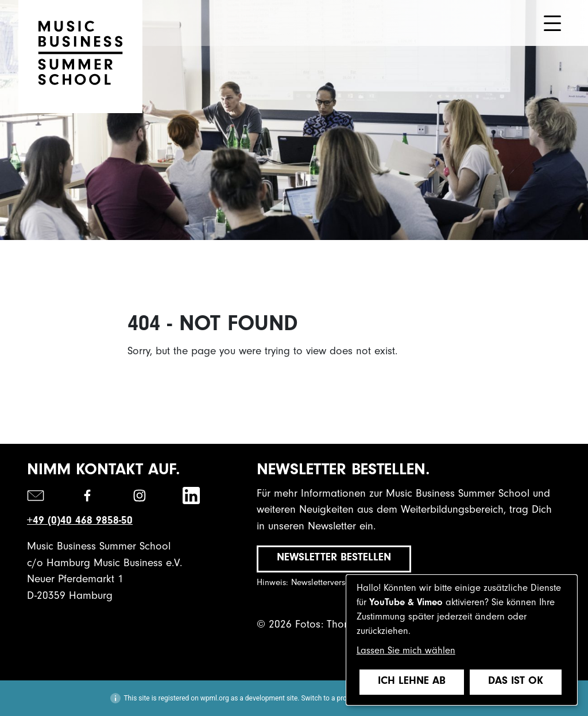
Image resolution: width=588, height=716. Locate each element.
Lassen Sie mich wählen (406, 652)
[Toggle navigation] (552, 23)
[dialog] (462, 640)
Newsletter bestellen (334, 558)
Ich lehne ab (412, 682)
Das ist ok (516, 682)
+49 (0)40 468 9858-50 (80, 522)
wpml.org (215, 698)
